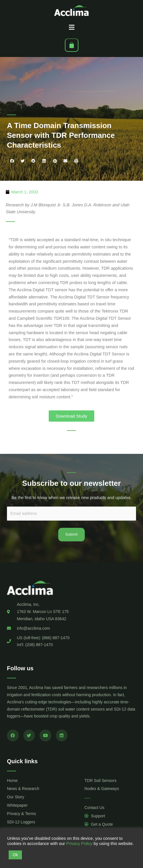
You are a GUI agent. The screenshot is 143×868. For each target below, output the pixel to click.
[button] (71, 27)
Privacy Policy (79, 844)
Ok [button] (15, 855)
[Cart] (72, 45)
